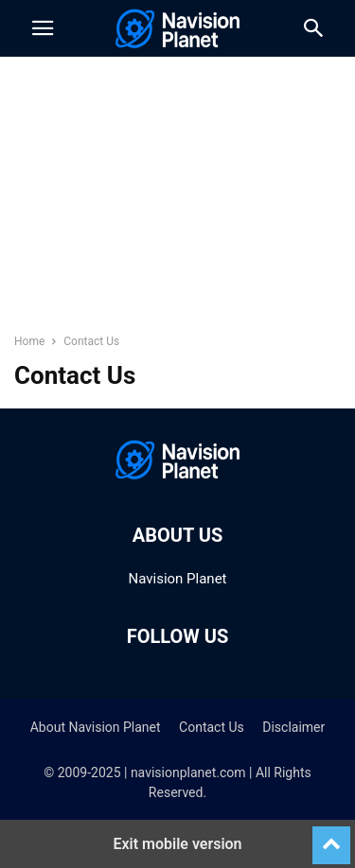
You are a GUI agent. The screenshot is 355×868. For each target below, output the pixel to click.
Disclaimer (293, 727)
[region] (178, 203)
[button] (43, 28)
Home (29, 341)
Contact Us (212, 727)
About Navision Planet (96, 727)
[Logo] (178, 477)
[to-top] (331, 837)
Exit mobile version (177, 844)
